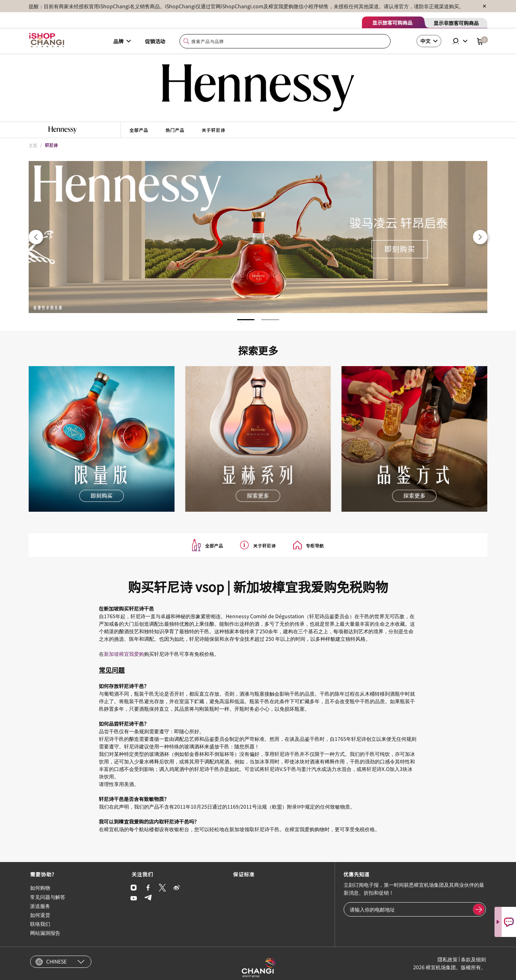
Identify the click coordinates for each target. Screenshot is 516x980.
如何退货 (40, 915)
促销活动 (155, 41)
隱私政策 (448, 959)
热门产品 (175, 130)
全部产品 (139, 130)
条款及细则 (473, 959)
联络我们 (40, 924)
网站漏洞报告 (45, 933)
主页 (33, 145)
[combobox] (285, 41)
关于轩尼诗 (214, 130)
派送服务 (40, 906)
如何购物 (40, 887)
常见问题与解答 (48, 897)
